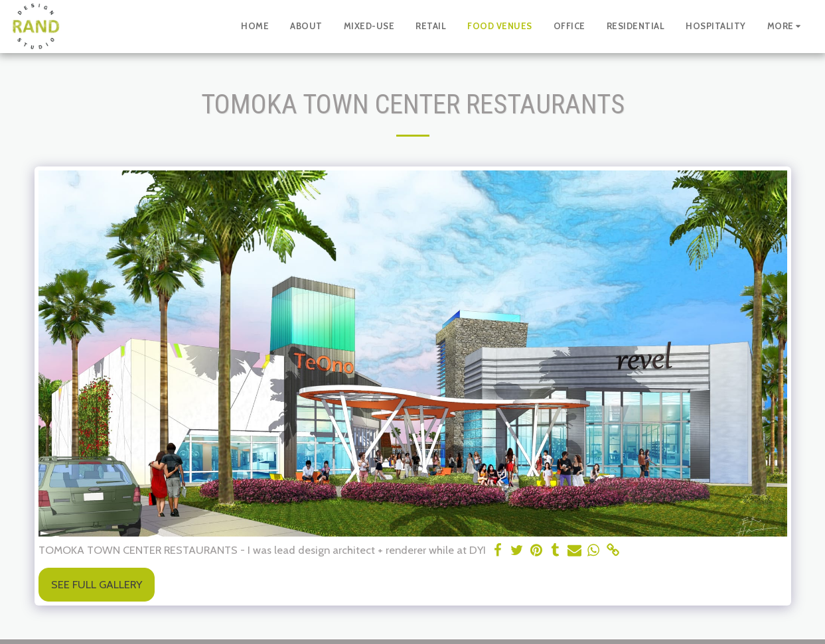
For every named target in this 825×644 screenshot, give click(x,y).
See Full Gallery (97, 584)
